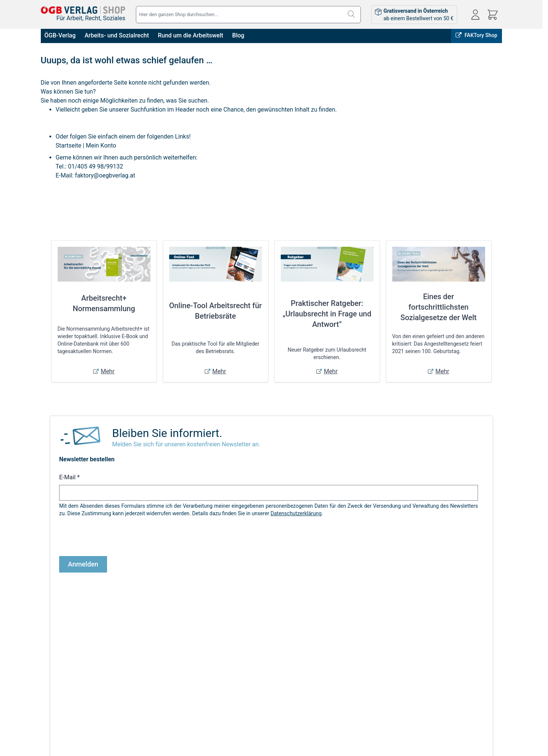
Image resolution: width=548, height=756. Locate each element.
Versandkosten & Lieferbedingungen (169, 674)
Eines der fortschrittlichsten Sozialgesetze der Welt (439, 307)
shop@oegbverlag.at (452, 696)
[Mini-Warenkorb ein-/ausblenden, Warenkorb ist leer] (493, 15)
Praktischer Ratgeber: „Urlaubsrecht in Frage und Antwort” (327, 314)
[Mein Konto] (475, 15)
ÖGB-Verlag (61, 35)
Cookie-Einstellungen (65, 716)
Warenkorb (261, 705)
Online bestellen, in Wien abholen (364, 626)
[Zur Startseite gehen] (83, 10)
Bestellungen (264, 684)
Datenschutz (55, 695)
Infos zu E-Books (146, 684)
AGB (46, 674)
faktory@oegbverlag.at (105, 175)
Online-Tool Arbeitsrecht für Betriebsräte (216, 311)
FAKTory (425, 626)
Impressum (54, 684)
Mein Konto (101, 145)
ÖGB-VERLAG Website (473, 626)
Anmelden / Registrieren (277, 674)
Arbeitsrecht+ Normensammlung (104, 303)
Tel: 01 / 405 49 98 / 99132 (459, 705)
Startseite (69, 145)
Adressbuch (262, 695)
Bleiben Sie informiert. (167, 433)
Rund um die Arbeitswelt (191, 35)
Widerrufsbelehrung (64, 705)
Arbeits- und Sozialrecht (118, 35)
